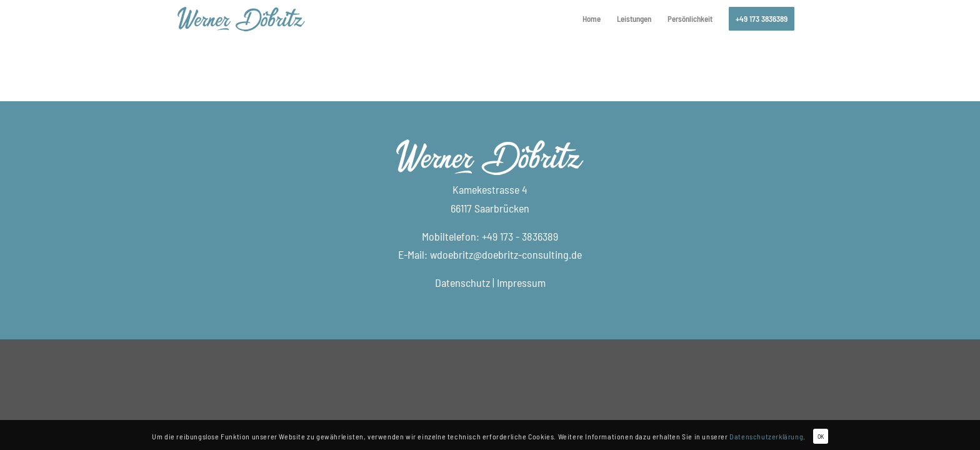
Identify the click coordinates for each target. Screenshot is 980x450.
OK (821, 436)
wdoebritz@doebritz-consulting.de (506, 254)
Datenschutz (462, 282)
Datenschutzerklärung (766, 436)
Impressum (521, 282)
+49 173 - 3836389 (520, 236)
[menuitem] (592, 19)
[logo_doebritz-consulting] (241, 19)
